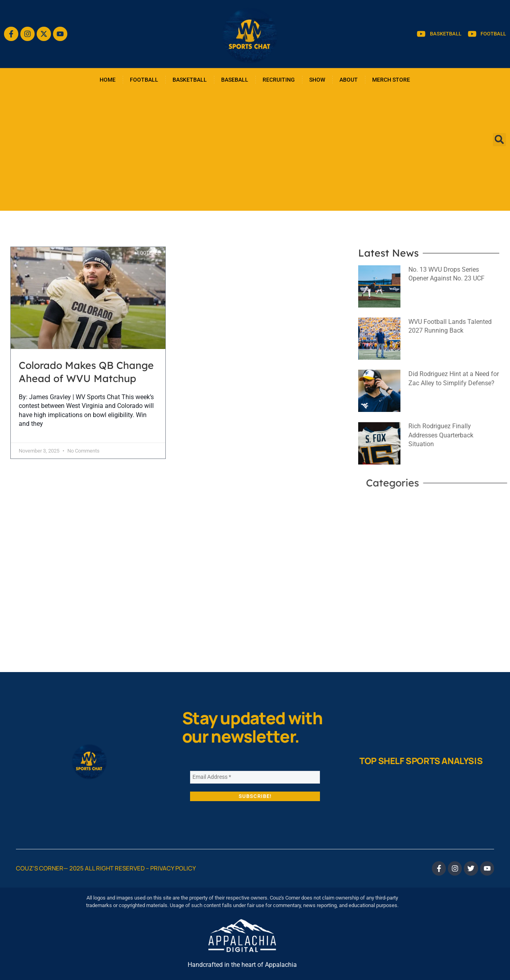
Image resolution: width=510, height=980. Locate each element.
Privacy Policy (173, 868)
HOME (108, 80)
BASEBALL (235, 80)
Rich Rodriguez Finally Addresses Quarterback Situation (441, 435)
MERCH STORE (391, 80)
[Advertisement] (255, 151)
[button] (499, 140)
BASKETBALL (190, 80)
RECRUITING (279, 80)
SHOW (317, 80)
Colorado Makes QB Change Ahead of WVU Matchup (86, 372)
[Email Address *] (255, 777)
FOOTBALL (144, 80)
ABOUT (349, 80)
